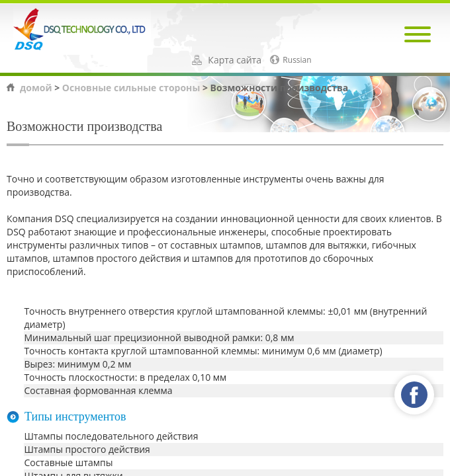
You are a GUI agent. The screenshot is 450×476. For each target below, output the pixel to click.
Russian (297, 60)
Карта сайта (235, 60)
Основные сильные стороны (131, 88)
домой (36, 88)
